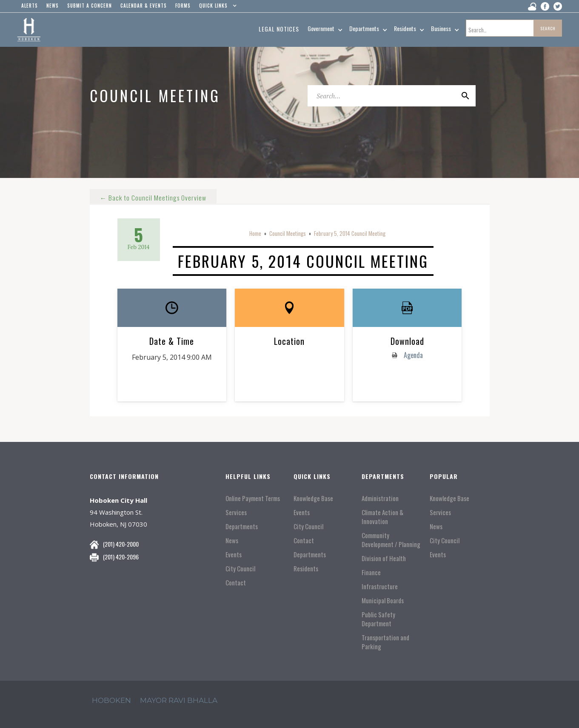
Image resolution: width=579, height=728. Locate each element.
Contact (236, 583)
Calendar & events (144, 6)
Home (255, 233)
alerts (30, 6)
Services (236, 512)
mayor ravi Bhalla (179, 700)
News (232, 540)
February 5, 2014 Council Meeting (350, 233)
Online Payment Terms (253, 498)
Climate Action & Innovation (382, 517)
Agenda (412, 355)
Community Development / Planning (391, 540)
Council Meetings (288, 233)
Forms (183, 6)
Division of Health (384, 558)
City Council (240, 569)
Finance (371, 572)
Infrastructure (380, 586)
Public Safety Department (378, 619)
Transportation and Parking (385, 642)
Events (234, 555)
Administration (380, 498)
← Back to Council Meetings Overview (154, 195)
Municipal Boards (383, 600)
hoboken (111, 700)
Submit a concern (90, 6)
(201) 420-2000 (121, 544)
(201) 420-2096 (121, 557)
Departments (242, 526)
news (53, 6)
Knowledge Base (313, 498)
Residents (306, 569)
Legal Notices (279, 29)
